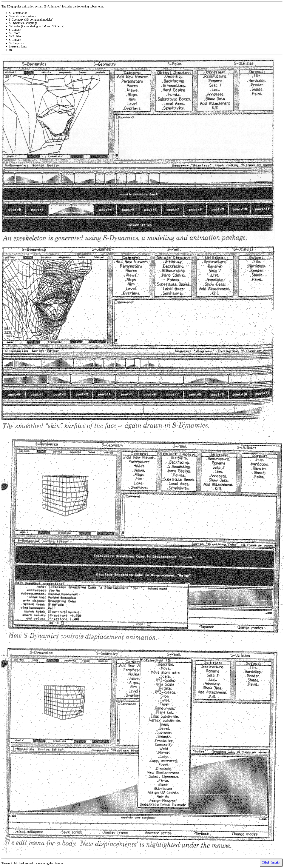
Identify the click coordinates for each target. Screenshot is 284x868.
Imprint (276, 862)
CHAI (265, 862)
